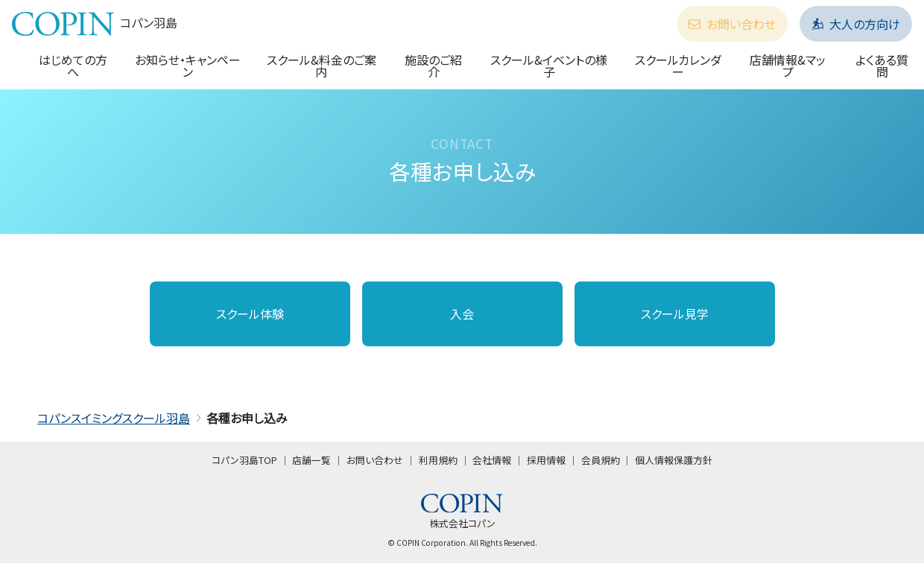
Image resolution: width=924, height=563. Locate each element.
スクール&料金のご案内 (322, 66)
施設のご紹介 (433, 66)
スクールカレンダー (678, 66)
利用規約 (438, 460)
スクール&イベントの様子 (549, 66)
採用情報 (546, 460)
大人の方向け (856, 24)
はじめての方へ (73, 66)
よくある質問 (882, 66)
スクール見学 (675, 314)
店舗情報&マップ (788, 66)
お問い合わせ (732, 24)
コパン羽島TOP (244, 460)
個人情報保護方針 (674, 460)
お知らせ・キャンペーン (188, 66)
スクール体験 (250, 314)
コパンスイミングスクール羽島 (114, 418)
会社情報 (492, 460)
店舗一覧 (311, 460)
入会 (462, 314)
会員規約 (601, 460)
